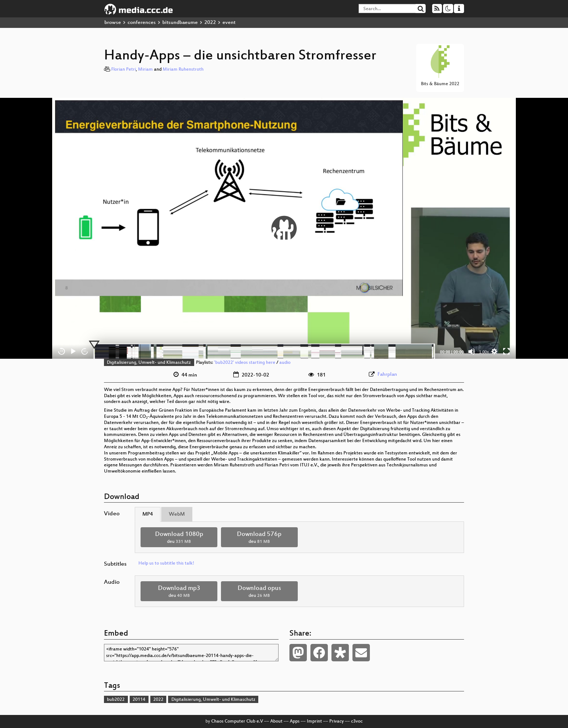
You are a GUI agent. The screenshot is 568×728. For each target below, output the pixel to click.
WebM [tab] (177, 514)
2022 (210, 23)
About (276, 721)
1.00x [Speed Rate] (484, 352)
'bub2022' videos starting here (245, 363)
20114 (139, 700)
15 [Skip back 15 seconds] (62, 351)
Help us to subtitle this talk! (166, 563)
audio (285, 363)
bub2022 (116, 700)
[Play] (73, 351)
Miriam (145, 70)
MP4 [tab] (148, 514)
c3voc (357, 721)
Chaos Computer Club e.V (237, 721)
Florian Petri (124, 70)
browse (113, 23)
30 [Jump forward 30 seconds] (85, 351)
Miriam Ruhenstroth (183, 70)
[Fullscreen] (506, 351)
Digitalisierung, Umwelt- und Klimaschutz (149, 363)
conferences (142, 23)
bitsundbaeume (180, 23)
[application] (284, 228)
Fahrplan (387, 375)
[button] (284, 228)
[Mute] (472, 351)
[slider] (264, 351)
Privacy (337, 721)
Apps (295, 721)
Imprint (314, 721)
